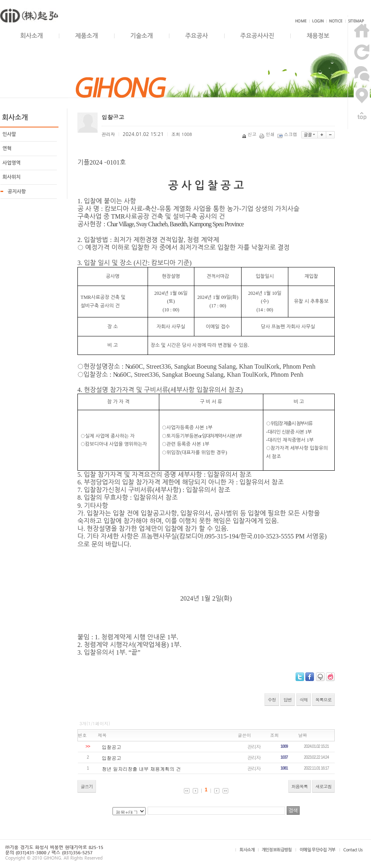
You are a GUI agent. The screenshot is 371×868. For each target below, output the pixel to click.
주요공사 (196, 36)
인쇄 (268, 134)
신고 (250, 134)
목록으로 (323, 700)
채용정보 (318, 36)
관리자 (254, 746)
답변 (288, 700)
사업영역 (11, 163)
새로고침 (323, 786)
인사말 (9, 134)
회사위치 (11, 177)
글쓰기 (87, 786)
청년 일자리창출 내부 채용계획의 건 (142, 769)
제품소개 (86, 36)
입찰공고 (112, 747)
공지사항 (17, 192)
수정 (272, 700)
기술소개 (142, 36)
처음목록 (300, 786)
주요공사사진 (257, 36)
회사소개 (31, 36)
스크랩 (288, 134)
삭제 (304, 700)
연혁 (7, 148)
